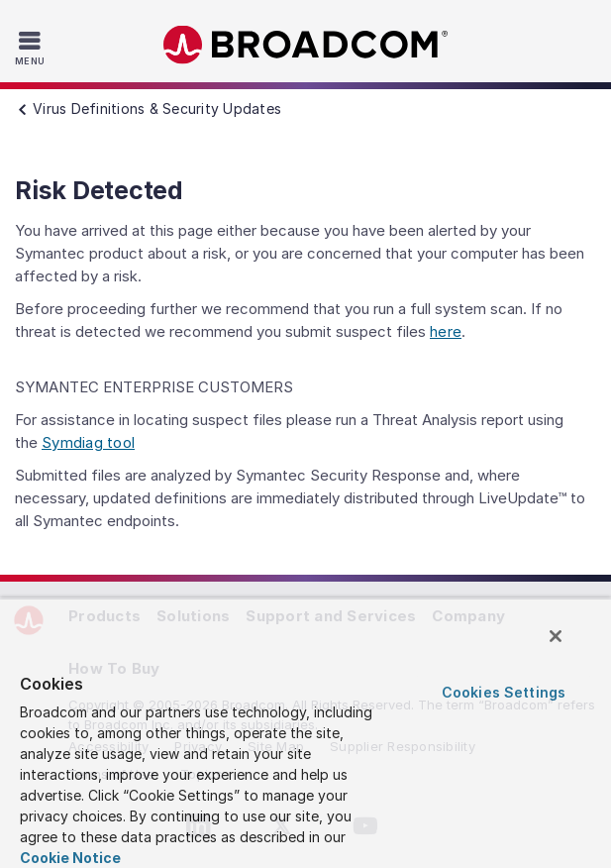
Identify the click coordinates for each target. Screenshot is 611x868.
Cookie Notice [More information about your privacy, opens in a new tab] (70, 858)
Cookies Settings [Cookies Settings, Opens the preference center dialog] (504, 692)
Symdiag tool (88, 442)
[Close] (556, 636)
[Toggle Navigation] (32, 48)
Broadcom (306, 45)
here (446, 331)
